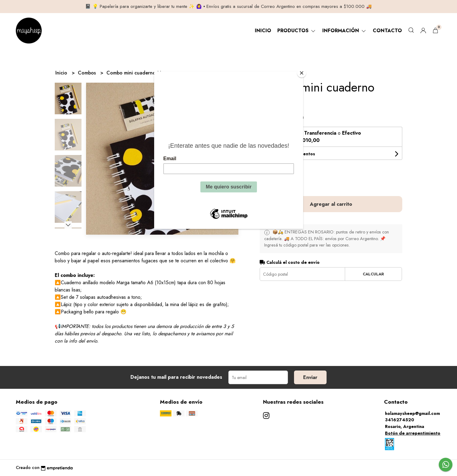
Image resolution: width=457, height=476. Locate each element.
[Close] (302, 73)
